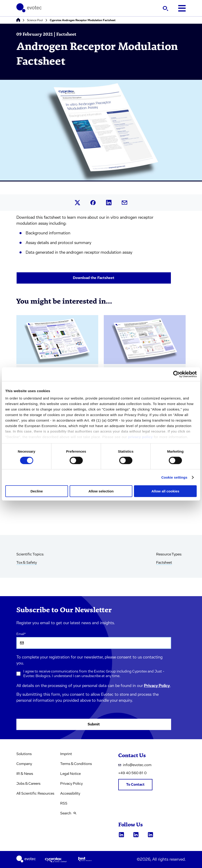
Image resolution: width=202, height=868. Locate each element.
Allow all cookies (165, 491)
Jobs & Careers (28, 784)
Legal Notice (70, 774)
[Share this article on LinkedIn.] (109, 203)
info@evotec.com (135, 765)
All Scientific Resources (35, 793)
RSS (64, 803)
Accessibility (70, 793)
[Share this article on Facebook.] (93, 203)
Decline (37, 491)
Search (68, 813)
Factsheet (164, 563)
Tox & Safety (27, 563)
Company (24, 764)
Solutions (24, 754)
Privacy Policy (157, 686)
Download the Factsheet (94, 278)
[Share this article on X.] (77, 203)
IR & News (25, 774)
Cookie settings (174, 477)
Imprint (66, 754)
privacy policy (140, 437)
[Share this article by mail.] (125, 203)
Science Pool (35, 20)
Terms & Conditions (76, 764)
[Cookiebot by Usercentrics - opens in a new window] (177, 374)
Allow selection (101, 491)
